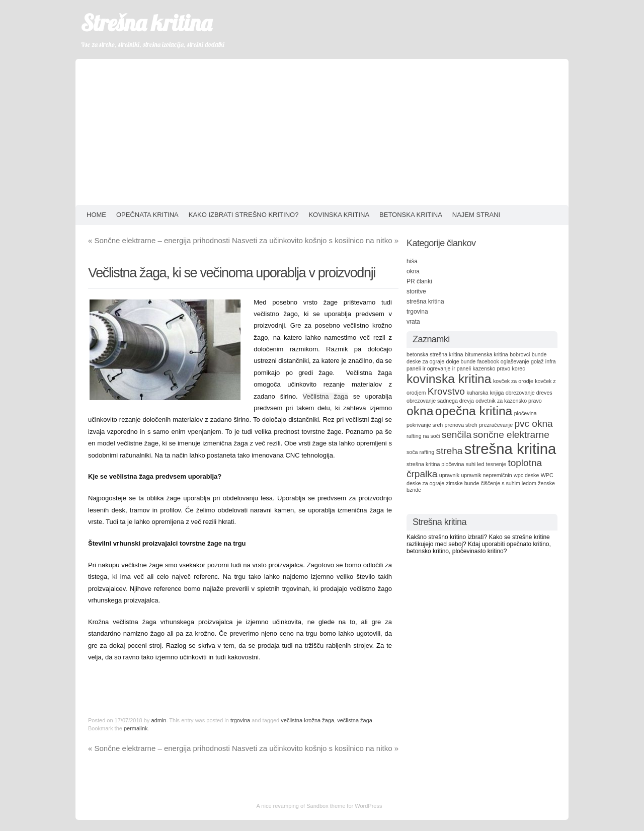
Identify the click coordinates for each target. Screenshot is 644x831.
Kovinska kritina (339, 215)
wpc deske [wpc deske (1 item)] (526, 475)
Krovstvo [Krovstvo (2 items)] (446, 391)
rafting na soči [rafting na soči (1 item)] (423, 436)
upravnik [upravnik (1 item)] (449, 475)
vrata (413, 322)
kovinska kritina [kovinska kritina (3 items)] (449, 379)
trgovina (240, 720)
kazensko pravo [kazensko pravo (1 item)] (492, 368)
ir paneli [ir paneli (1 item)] (462, 368)
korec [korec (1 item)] (518, 368)
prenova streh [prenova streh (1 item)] (461, 425)
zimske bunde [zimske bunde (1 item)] (463, 483)
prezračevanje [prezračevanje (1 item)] (496, 425)
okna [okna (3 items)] (420, 411)
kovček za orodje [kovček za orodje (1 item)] (513, 381)
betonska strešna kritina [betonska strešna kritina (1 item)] (435, 354)
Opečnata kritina (147, 215)
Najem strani (476, 215)
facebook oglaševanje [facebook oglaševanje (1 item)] (503, 361)
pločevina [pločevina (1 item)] (526, 413)
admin (158, 720)
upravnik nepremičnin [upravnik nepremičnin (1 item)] (486, 475)
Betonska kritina (411, 215)
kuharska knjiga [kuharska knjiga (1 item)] (485, 393)
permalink (136, 728)
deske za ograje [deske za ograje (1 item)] (425, 361)
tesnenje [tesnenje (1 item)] (496, 464)
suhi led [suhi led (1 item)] (475, 464)
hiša (412, 261)
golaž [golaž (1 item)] (537, 361)
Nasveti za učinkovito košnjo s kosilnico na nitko (315, 240)
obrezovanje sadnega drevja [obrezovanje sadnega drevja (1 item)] (440, 401)
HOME (96, 215)
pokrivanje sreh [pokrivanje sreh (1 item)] (425, 425)
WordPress (368, 806)
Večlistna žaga (326, 396)
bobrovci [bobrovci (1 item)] (520, 354)
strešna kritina (425, 301)
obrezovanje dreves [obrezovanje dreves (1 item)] (529, 393)
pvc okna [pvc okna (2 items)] (533, 424)
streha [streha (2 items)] (449, 451)
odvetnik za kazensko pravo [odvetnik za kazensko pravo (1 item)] (509, 401)
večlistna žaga (355, 720)
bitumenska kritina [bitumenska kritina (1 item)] (487, 354)
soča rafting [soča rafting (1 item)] (420, 452)
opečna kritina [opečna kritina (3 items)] (474, 411)
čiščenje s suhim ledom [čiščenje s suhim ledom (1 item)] (509, 483)
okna (413, 271)
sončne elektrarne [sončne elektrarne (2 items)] (511, 435)
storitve (416, 291)
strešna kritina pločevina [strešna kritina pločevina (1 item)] (435, 464)
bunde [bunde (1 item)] (539, 354)
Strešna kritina (146, 23)
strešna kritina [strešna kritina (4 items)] (510, 449)
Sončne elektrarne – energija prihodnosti (159, 240)
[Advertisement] (322, 129)
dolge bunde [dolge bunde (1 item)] (461, 361)
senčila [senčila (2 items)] (457, 435)
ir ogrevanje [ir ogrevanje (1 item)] (437, 368)
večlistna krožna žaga (307, 720)
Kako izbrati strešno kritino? (244, 215)
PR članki (419, 281)
